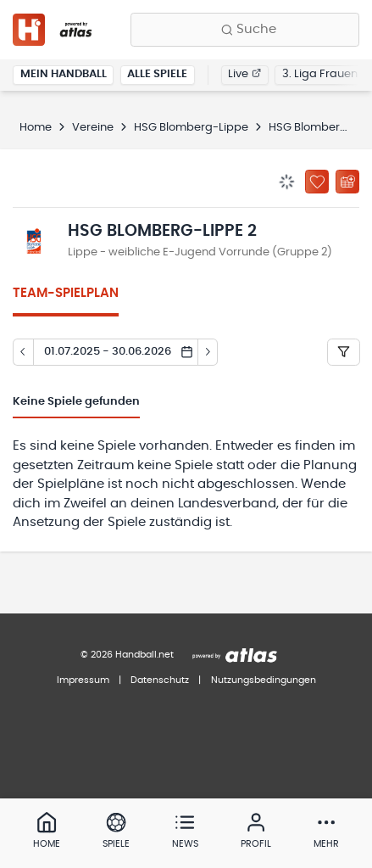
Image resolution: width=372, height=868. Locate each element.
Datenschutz (160, 680)
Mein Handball (64, 74)
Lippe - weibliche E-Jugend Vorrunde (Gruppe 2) (200, 252)
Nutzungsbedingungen (264, 680)
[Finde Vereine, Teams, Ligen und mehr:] (245, 30)
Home (36, 128)
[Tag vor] (208, 352)
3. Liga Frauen (320, 74)
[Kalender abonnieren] (347, 182)
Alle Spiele (157, 74)
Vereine (93, 128)
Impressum (83, 680)
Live (244, 74)
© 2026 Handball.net (127, 655)
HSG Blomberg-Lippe (191, 128)
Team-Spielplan (66, 293)
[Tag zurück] (23, 352)
